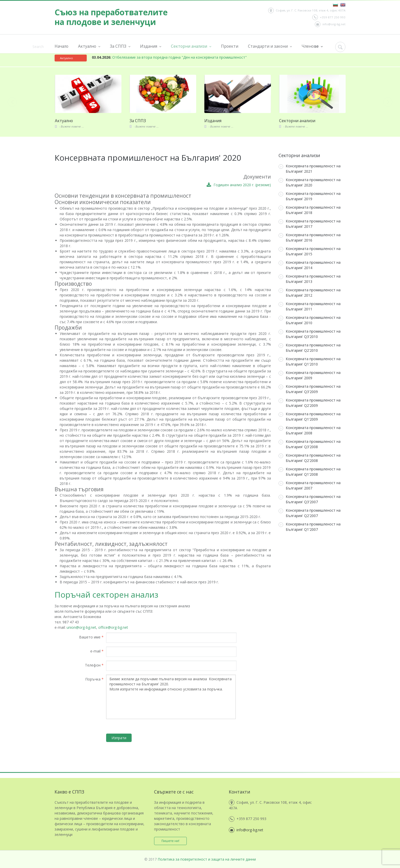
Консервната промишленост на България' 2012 (310, 293)
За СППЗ (120, 46)
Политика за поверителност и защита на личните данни (207, 859)
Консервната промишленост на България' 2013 (310, 279)
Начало (61, 46)
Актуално (89, 46)
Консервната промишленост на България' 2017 (310, 224)
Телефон (94, 665)
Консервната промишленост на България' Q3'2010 (310, 334)
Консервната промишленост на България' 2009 (310, 375)
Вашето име (91, 637)
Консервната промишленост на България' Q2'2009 (310, 403)
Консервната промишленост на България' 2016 (310, 237)
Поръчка (94, 679)
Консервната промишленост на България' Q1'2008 (310, 472)
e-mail (97, 651)
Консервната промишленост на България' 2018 (310, 210)
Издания (151, 46)
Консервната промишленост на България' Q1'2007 (310, 527)
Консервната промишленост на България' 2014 (310, 265)
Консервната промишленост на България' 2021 (310, 169)
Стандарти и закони (270, 46)
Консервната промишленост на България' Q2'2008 (310, 458)
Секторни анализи (191, 46)
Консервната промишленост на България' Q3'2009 (310, 389)
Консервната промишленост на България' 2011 (310, 306)
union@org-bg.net (81, 627)
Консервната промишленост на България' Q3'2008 (310, 444)
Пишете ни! (171, 841)
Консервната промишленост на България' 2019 (310, 196)
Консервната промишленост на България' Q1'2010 (310, 361)
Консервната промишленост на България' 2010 (310, 320)
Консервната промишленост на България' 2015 (310, 251)
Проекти (230, 46)
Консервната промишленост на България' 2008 (310, 430)
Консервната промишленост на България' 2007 (310, 485)
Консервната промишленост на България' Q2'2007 (310, 513)
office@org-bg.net (113, 627)
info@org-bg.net (330, 24)
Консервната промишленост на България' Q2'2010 (310, 348)
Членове (312, 46)
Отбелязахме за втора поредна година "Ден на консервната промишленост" (169, 57)
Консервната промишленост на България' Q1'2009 (310, 417)
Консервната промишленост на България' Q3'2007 (310, 499)
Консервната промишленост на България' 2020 (310, 182)
